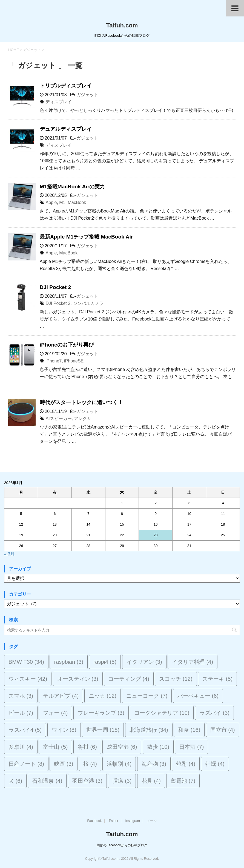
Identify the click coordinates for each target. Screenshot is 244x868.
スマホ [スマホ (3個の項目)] (21, 696)
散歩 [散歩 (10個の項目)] (158, 747)
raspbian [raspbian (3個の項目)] (69, 662)
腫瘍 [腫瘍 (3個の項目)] (122, 781)
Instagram (133, 821)
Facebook (95, 821)
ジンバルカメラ (88, 303)
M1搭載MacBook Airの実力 (72, 187)
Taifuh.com (122, 25)
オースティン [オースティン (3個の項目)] (78, 679)
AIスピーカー (58, 419)
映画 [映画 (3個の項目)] (64, 764)
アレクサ (83, 419)
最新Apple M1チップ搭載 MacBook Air (86, 237)
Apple (51, 202)
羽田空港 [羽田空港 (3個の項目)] (87, 781)
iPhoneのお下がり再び (67, 345)
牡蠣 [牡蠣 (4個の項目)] (215, 764)
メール (152, 821)
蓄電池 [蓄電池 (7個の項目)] (183, 781)
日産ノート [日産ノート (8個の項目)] (26, 764)
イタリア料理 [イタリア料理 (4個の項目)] (193, 662)
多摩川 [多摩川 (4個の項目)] (21, 747)
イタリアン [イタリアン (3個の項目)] (144, 662)
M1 (62, 202)
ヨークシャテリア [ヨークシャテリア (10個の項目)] (162, 713)
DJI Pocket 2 (55, 287)
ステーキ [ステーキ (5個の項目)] (217, 679)
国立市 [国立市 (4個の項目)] (223, 730)
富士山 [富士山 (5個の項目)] (55, 747)
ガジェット (87, 95)
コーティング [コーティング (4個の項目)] (129, 679)
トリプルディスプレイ (66, 86)
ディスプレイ (59, 102)
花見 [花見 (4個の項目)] (151, 781)
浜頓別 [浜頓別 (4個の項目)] (119, 764)
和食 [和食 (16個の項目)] (189, 730)
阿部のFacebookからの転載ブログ (122, 845)
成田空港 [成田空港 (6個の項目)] (122, 747)
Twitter (114, 821)
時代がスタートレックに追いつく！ (81, 402)
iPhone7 (54, 361)
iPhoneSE (74, 361)
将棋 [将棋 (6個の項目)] (87, 747)
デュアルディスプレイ (66, 129)
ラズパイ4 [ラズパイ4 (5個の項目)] (25, 730)
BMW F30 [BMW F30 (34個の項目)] (26, 662)
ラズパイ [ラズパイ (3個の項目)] (214, 713)
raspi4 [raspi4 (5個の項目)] (105, 662)
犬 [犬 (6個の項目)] (15, 781)
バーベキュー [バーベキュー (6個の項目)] (198, 696)
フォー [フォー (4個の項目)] (55, 713)
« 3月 (9, 554)
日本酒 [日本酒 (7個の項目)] (191, 747)
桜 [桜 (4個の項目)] (90, 764)
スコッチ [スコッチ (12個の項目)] (176, 679)
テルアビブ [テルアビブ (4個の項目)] (61, 696)
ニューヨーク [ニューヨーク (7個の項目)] (147, 696)
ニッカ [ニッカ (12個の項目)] (103, 696)
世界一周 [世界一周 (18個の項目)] (103, 730)
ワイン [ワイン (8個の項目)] (64, 730)
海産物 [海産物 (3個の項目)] (154, 764)
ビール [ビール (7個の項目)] (21, 713)
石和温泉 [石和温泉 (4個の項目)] (47, 781)
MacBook (77, 202)
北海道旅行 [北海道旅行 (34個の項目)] (149, 730)
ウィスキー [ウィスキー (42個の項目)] (28, 679)
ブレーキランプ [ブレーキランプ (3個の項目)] (101, 713)
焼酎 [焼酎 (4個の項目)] (186, 764)
